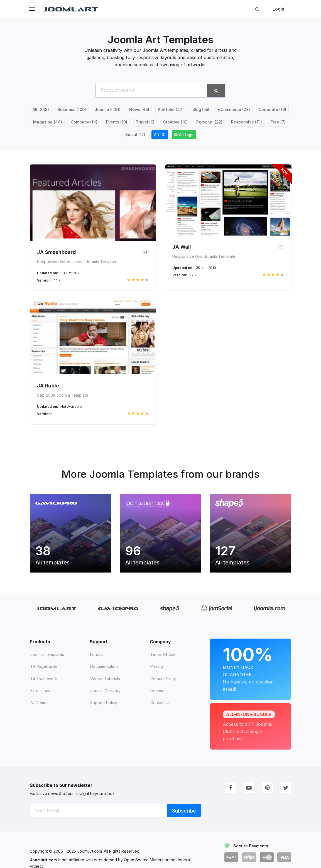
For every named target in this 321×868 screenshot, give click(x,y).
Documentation (104, 672)
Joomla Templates (47, 660)
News (139, 109)
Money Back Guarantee (251, 667)
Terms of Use (163, 660)
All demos (39, 708)
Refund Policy (163, 684)
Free (278, 122)
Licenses (158, 696)
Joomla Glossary (105, 696)
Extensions (40, 696)
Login (278, 9)
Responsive (247, 122)
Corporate (272, 109)
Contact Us (160, 708)
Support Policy (104, 708)
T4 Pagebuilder (45, 672)
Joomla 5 (108, 109)
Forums (97, 660)
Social (135, 134)
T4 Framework (44, 684)
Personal (209, 122)
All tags (186, 134)
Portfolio (171, 109)
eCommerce (234, 109)
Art (160, 134)
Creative (175, 122)
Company (84, 122)
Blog (201, 109)
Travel (145, 122)
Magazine (48, 122)
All (41, 109)
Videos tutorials (105, 684)
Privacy (157, 672)
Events (117, 122)
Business (72, 109)
